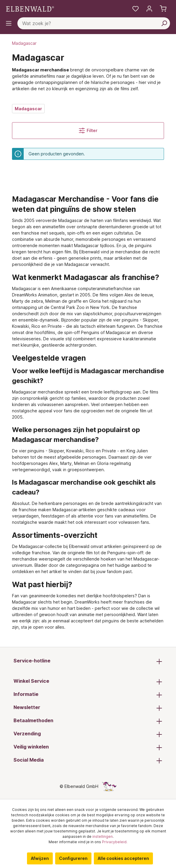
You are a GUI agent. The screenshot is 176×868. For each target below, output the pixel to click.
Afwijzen (40, 858)
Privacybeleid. (115, 842)
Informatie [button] (88, 695)
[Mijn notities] (136, 9)
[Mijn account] (149, 9)
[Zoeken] (164, 23)
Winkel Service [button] (88, 682)
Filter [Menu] (88, 131)
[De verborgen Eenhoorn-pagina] (109, 786)
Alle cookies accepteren (123, 858)
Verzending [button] (88, 734)
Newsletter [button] (88, 708)
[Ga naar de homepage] (30, 9)
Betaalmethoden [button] (88, 721)
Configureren (73, 858)
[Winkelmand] (163, 9)
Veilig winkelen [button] (88, 747)
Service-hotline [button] (88, 661)
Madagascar (28, 109)
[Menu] (9, 23)
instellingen (103, 836)
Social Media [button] (88, 760)
